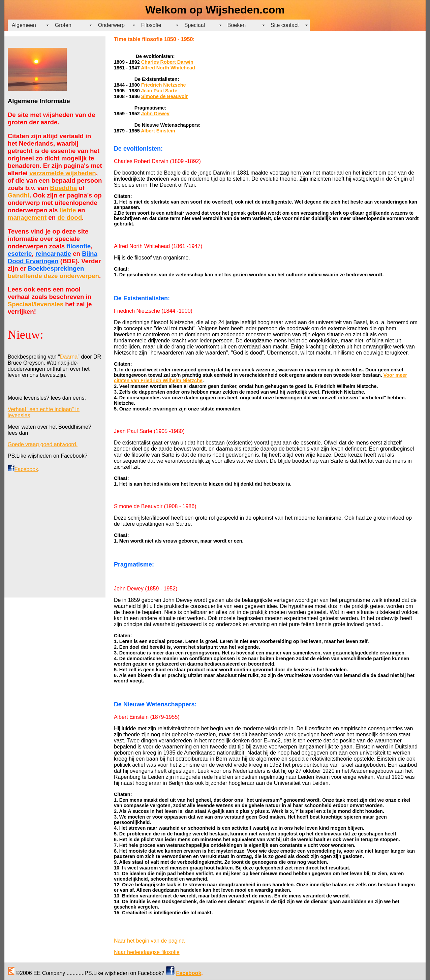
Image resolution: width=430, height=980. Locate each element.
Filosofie (151, 25)
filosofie (79, 246)
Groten (63, 25)
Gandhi (19, 195)
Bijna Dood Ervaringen (53, 257)
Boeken (237, 25)
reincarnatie (53, 254)
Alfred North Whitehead (168, 68)
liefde (68, 210)
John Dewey (155, 114)
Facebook (26, 469)
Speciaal (195, 25)
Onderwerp (111, 25)
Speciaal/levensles (36, 304)
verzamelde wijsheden (63, 173)
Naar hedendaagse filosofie (147, 952)
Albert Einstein (158, 131)
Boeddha (63, 188)
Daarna (69, 357)
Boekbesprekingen (56, 268)
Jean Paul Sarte (159, 91)
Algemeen (24, 25)
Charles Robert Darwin (167, 62)
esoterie (20, 254)
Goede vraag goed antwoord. (43, 444)
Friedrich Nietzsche (164, 85)
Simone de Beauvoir (164, 96)
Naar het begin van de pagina (149, 941)
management (27, 218)
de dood (70, 218)
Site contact (285, 25)
